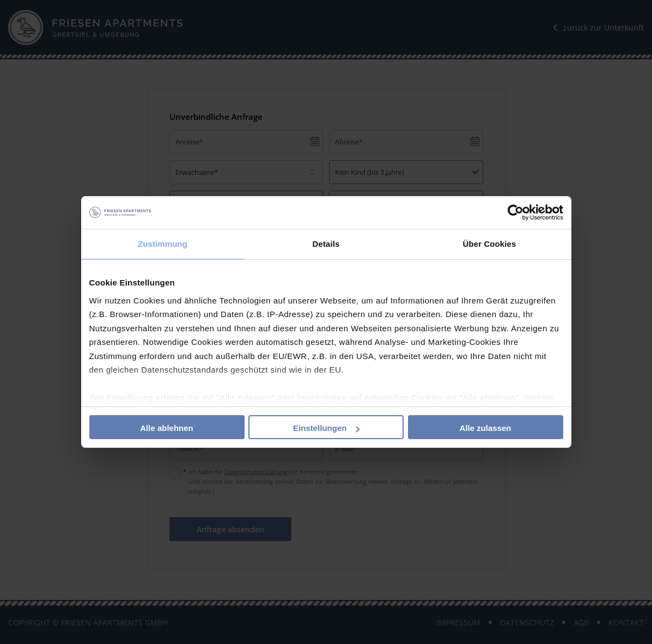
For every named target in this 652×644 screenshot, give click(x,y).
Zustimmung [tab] (163, 244)
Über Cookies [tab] (490, 244)
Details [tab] (326, 244)
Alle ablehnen (167, 428)
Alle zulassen (485, 428)
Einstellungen (326, 428)
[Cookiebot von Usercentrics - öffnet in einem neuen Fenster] (516, 212)
